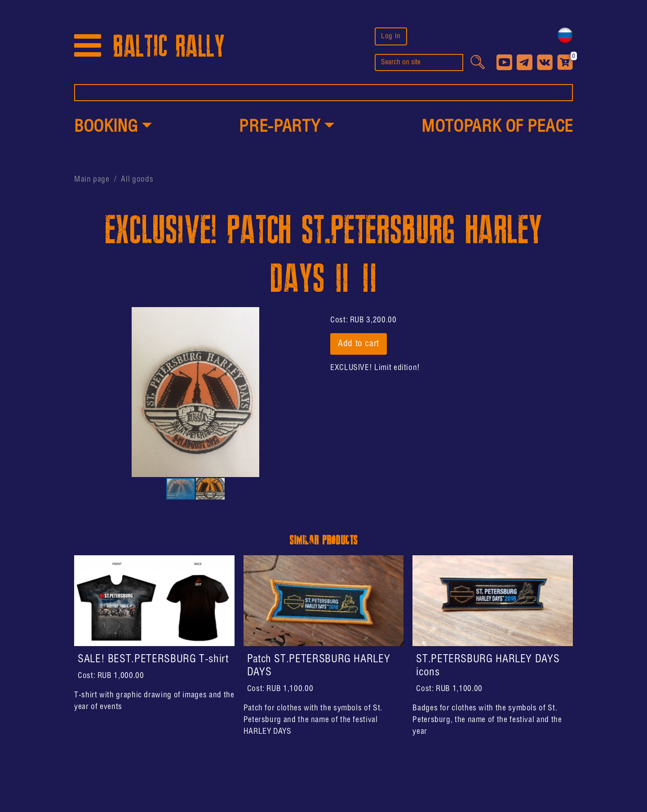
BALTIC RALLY (169, 47)
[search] (419, 62)
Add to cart (359, 344)
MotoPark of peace (497, 127)
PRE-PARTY (279, 127)
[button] (113, 128)
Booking (106, 127)
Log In (391, 36)
